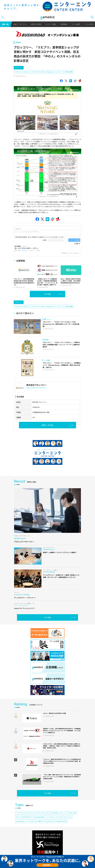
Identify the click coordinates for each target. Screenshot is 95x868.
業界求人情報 (36, 24)
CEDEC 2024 (72, 813)
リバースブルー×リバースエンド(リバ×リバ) (59, 817)
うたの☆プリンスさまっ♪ (22, 72)
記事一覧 (5, 24)
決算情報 (64, 24)
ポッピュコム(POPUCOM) (23, 817)
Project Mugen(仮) (38, 817)
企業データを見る (47, 425)
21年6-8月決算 (69, 72)
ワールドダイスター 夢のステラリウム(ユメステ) (41, 821)
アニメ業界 (76, 24)
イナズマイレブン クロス (23, 813)
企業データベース (20, 24)
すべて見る (47, 294)
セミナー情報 (51, 24)
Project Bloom (20, 821)
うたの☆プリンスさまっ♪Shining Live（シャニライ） (47, 72)
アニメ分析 (89, 24)
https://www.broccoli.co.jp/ (36, 388)
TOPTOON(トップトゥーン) (59, 813)
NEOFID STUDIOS (62, 821)
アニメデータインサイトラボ (40, 813)
